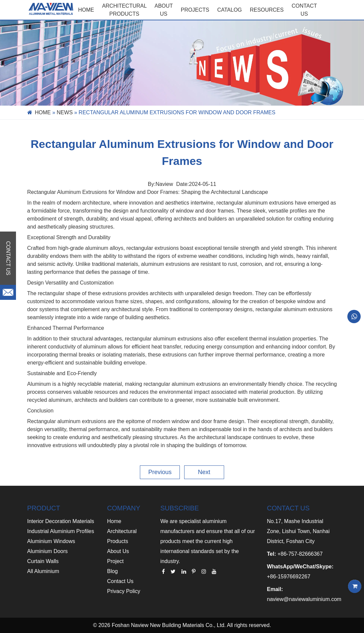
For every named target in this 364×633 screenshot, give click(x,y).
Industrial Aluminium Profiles (61, 531)
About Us (118, 551)
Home (86, 10)
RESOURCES (267, 10)
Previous (160, 472)
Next (204, 472)
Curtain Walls (43, 561)
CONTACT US (304, 10)
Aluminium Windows (51, 541)
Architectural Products (124, 10)
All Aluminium (43, 571)
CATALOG (229, 10)
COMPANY (124, 508)
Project (116, 561)
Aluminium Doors (48, 551)
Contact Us (120, 581)
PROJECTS (195, 10)
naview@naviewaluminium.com (304, 599)
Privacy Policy (124, 591)
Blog (113, 571)
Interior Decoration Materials (61, 521)
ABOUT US (164, 10)
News (65, 112)
